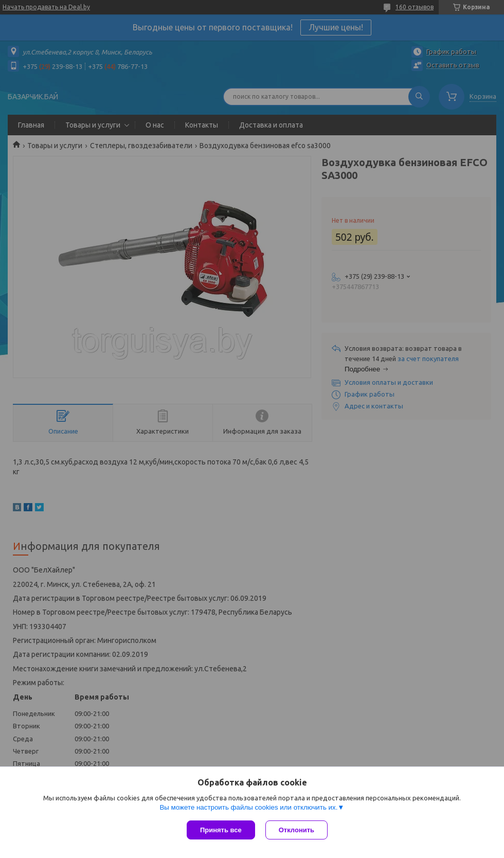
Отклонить (296, 830)
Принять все (221, 830)
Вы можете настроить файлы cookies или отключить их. (248, 807)
